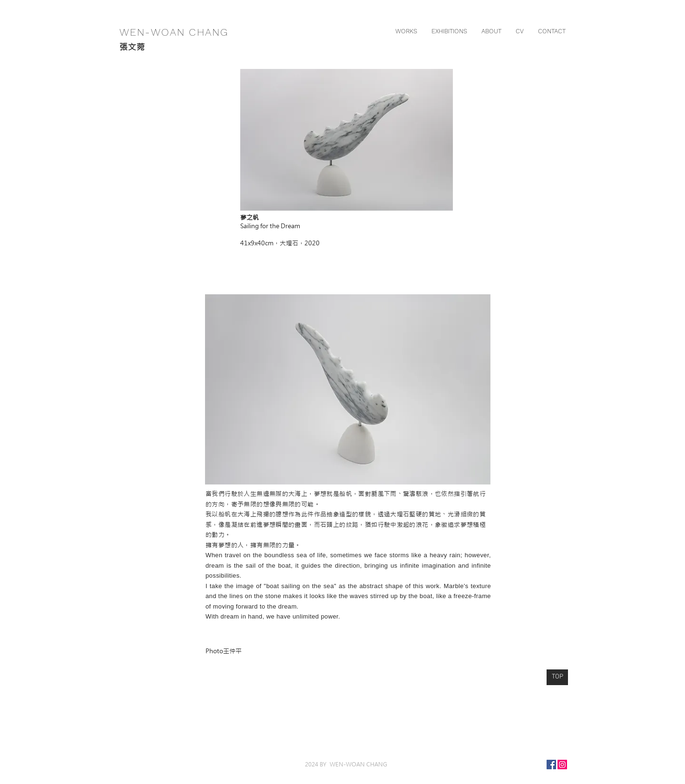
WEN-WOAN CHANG (172, 32)
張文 (128, 47)
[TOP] (557, 677)
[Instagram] (562, 765)
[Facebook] (551, 765)
